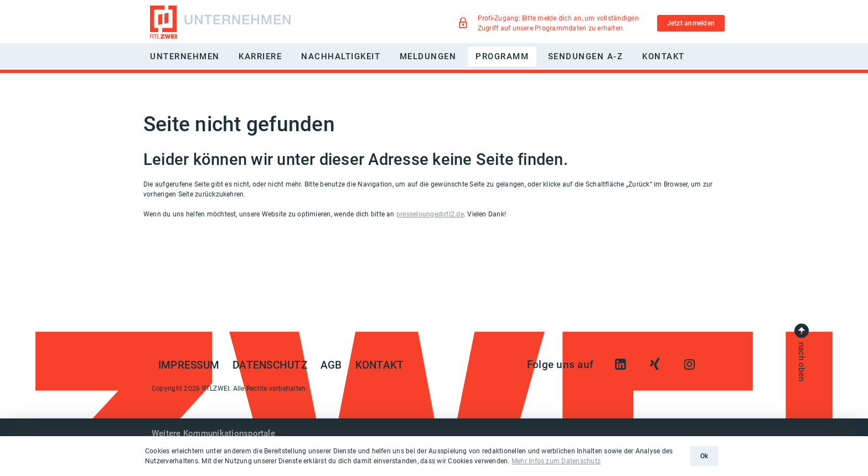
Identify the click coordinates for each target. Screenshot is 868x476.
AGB (331, 365)
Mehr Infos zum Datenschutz (556, 461)
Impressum (189, 365)
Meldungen (428, 56)
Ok (704, 456)
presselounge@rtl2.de (430, 214)
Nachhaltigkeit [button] (341, 56)
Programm (502, 56)
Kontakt (663, 56)
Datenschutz (270, 365)
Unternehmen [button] (185, 56)
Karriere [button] (260, 56)
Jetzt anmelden (691, 23)
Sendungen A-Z (586, 56)
